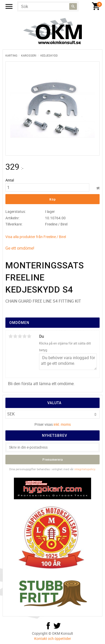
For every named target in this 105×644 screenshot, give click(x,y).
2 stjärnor (15, 336)
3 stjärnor (20, 336)
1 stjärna (11, 336)
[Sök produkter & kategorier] (48, 6)
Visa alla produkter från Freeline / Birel (36, 237)
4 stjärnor (24, 336)
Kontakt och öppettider (53, 638)
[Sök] (73, 6)
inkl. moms (62, 424)
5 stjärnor (29, 336)
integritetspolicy (85, 469)
